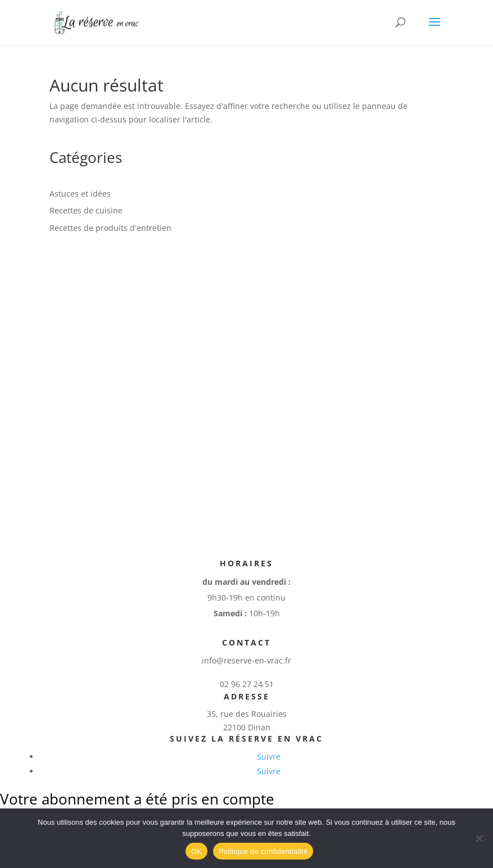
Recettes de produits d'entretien (110, 228)
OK (196, 851)
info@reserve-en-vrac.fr (246, 660)
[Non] (479, 838)
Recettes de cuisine (86, 210)
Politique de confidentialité (263, 851)
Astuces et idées (80, 194)
